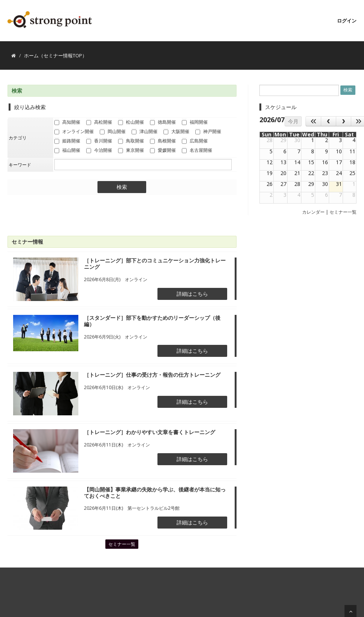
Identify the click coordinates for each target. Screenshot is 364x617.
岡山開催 (113, 132)
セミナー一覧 (122, 544)
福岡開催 (195, 123)
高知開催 (67, 123)
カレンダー (313, 212)
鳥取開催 (131, 141)
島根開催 (163, 141)
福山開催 (67, 151)
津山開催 (145, 132)
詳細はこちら (192, 294)
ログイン (347, 21)
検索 (122, 187)
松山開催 (131, 123)
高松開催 (99, 123)
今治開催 (99, 151)
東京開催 (131, 151)
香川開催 (99, 141)
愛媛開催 (163, 151)
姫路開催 (67, 141)
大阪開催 (176, 132)
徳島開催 (163, 123)
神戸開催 (208, 132)
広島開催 (195, 141)
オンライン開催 (74, 132)
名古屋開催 (197, 151)
